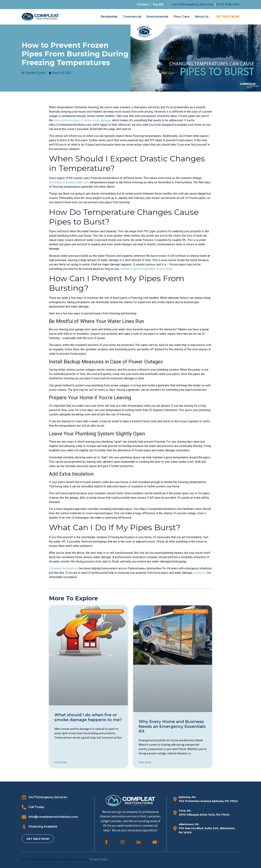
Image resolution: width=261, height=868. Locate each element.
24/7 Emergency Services (193, 4)
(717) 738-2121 (228, 4)
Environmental (157, 17)
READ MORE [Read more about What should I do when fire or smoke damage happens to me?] (61, 762)
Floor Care (182, 17)
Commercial (132, 17)
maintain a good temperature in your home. (147, 269)
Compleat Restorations (64, 568)
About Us (202, 17)
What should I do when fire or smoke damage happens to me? (88, 717)
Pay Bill (158, 4)
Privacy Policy (98, 859)
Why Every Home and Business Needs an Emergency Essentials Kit (172, 726)
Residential (109, 17)
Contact (143, 4)
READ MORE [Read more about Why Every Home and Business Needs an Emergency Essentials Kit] (145, 762)
